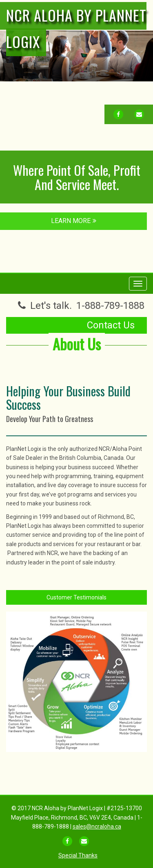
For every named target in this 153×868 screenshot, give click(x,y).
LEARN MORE (74, 221)
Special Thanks (78, 855)
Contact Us (111, 325)
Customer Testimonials (76, 597)
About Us (77, 344)
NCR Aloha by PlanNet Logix (76, 28)
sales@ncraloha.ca (97, 826)
